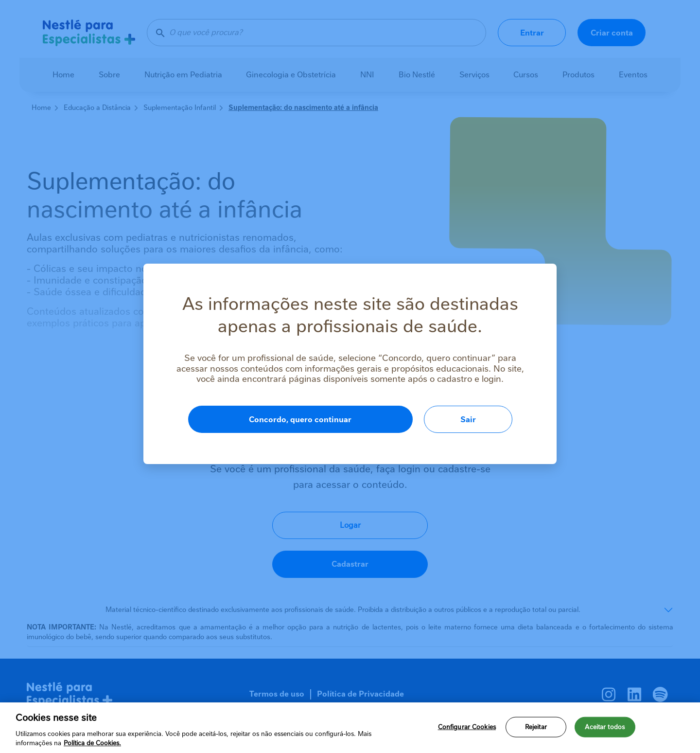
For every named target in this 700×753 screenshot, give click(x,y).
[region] (350, 728)
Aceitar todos (605, 727)
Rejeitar (536, 727)
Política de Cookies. (92, 743)
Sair (468, 420)
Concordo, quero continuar (300, 420)
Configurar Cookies (467, 727)
